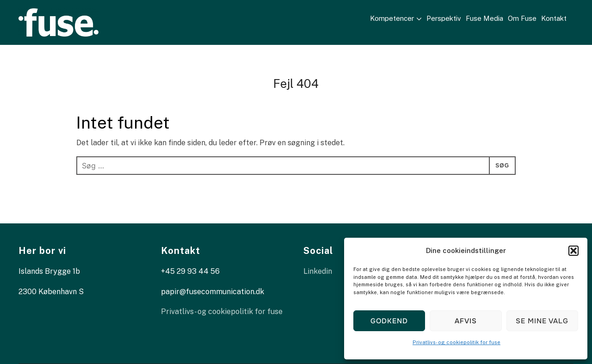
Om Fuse (527, 18)
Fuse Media (489, 18)
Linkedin (318, 271)
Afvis (466, 321)
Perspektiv (448, 18)
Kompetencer (397, 18)
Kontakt (558, 18)
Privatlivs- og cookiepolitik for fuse (456, 342)
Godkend (389, 321)
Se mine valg (542, 321)
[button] (573, 251)
